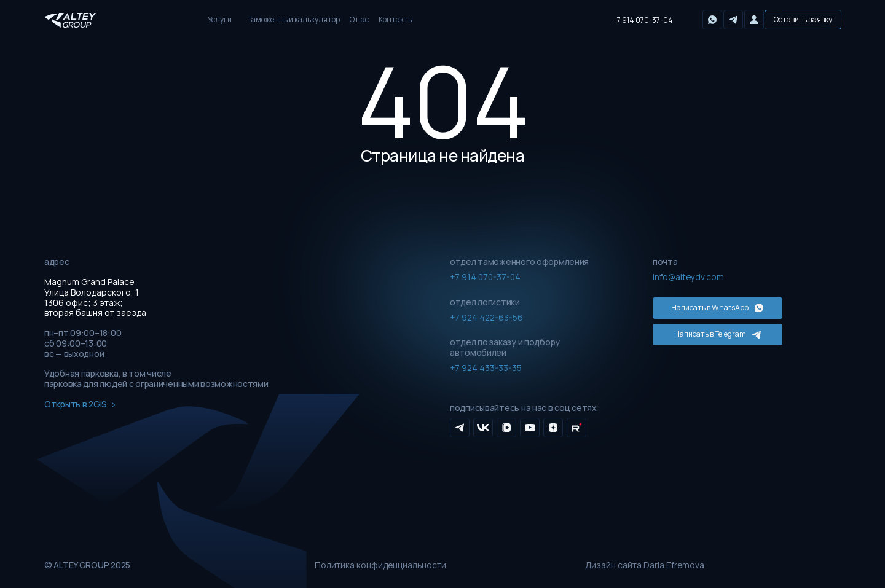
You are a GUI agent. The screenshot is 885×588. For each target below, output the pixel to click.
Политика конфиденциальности (381, 566)
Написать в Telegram (709, 331)
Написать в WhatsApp (709, 307)
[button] (803, 20)
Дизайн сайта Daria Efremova (645, 566)
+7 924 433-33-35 (486, 368)
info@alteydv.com (689, 277)
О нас (359, 19)
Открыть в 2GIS (80, 405)
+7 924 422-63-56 (488, 317)
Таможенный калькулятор (294, 19)
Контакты (396, 19)
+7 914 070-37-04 (643, 20)
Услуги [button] (220, 19)
